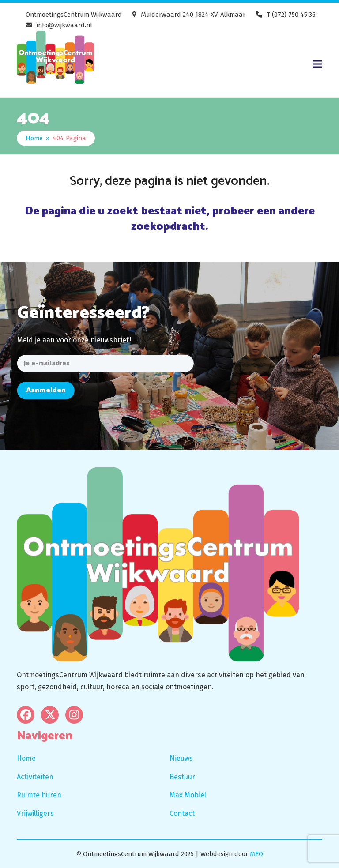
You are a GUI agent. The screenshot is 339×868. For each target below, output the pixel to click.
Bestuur (182, 777)
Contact (182, 814)
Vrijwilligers (35, 814)
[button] (317, 64)
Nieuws (181, 758)
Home (26, 758)
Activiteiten (35, 777)
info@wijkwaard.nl (64, 25)
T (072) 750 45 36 (291, 15)
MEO (256, 854)
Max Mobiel (188, 795)
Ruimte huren (39, 795)
